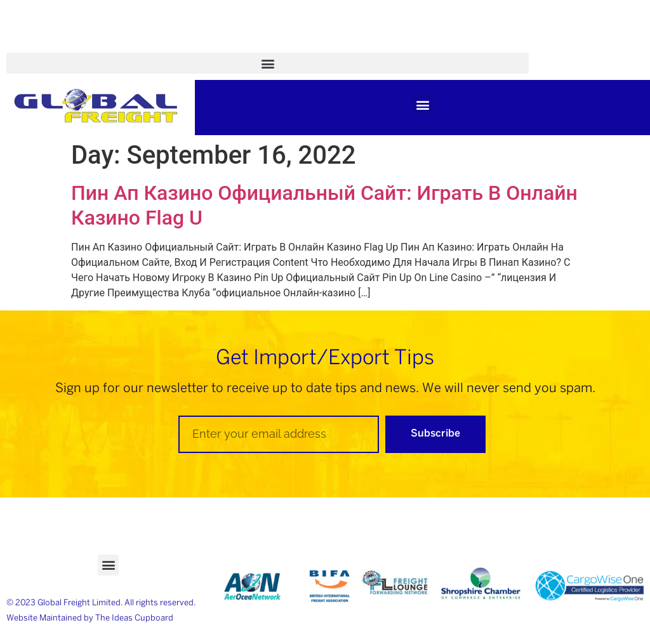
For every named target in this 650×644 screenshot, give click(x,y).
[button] (268, 63)
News (261, 45)
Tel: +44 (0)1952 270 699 (456, 45)
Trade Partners (335, 45)
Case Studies (121, 45)
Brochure (199, 45)
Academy (41, 45)
